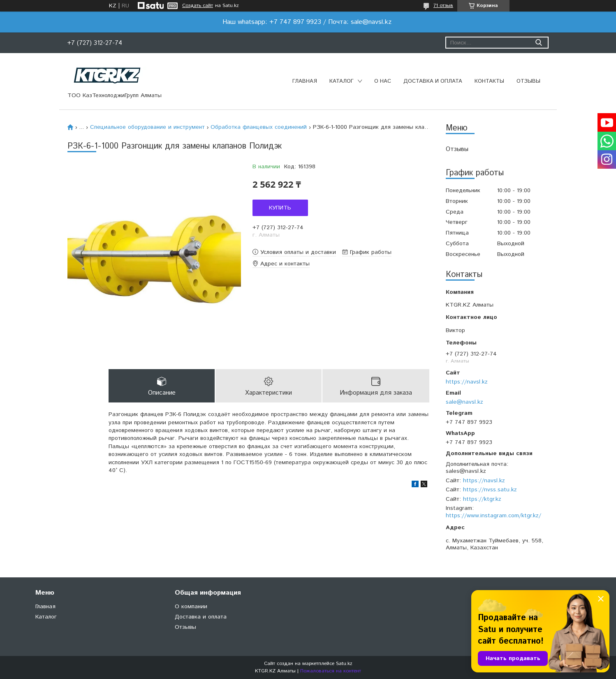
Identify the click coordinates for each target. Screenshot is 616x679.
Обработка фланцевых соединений (259, 127)
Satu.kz (344, 664)
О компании (191, 607)
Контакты (489, 81)
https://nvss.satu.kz (490, 490)
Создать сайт (198, 6)
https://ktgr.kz (482, 499)
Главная (305, 81)
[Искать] (538, 43)
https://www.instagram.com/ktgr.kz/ (493, 516)
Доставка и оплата (433, 81)
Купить (280, 208)
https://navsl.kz (467, 382)
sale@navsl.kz (464, 402)
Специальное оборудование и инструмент (147, 127)
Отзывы (528, 81)
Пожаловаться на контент (331, 671)
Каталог (342, 81)
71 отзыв (443, 6)
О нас (383, 81)
